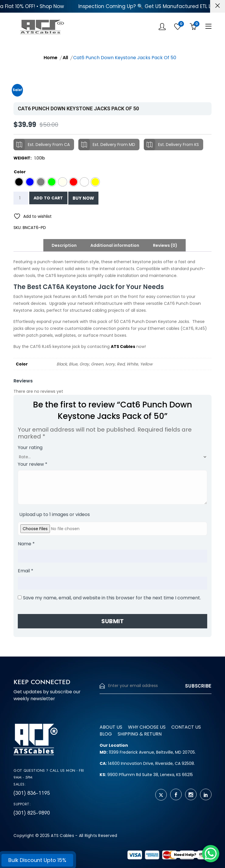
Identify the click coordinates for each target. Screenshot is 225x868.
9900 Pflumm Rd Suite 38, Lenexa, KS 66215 (146, 775)
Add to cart (48, 198)
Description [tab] (64, 245)
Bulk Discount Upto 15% (37, 860)
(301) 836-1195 (32, 793)
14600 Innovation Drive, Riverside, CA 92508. (147, 763)
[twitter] (161, 795)
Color (20, 172)
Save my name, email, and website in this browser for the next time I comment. (112, 598)
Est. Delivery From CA (42, 145)
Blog (106, 734)
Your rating (30, 448)
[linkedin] (206, 794)
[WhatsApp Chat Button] (211, 854)
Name (26, 544)
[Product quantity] (21, 198)
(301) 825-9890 (32, 813)
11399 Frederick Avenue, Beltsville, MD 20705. (148, 752)
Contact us (186, 727)
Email (26, 571)
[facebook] (176, 794)
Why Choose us (147, 727)
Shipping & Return (140, 734)
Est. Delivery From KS (171, 145)
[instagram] (191, 794)
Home (51, 58)
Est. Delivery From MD (107, 145)
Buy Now (84, 198)
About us (111, 727)
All (65, 58)
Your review (33, 464)
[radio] (19, 182)
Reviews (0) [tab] (165, 245)
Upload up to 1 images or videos (55, 514)
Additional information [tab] (115, 245)
